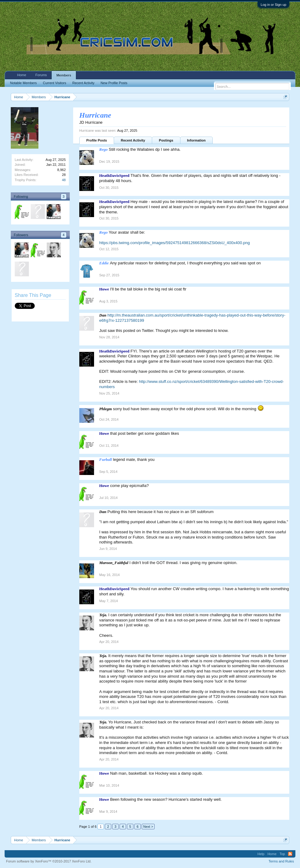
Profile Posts (97, 140)
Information (197, 140)
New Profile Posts (114, 83)
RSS (290, 854)
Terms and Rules (281, 861)
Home (22, 75)
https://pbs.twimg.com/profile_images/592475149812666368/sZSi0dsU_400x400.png (175, 243)
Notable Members (24, 83)
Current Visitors (55, 83)
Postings (166, 140)
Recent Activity (133, 140)
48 (64, 180)
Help (261, 854)
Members (64, 75)
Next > (148, 827)
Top (282, 854)
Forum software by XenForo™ (49, 861)
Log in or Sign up (273, 5)
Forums (41, 75)
